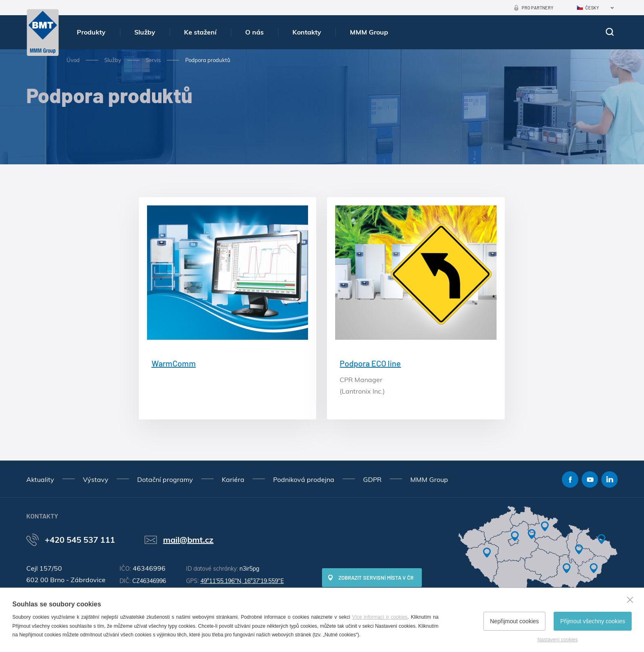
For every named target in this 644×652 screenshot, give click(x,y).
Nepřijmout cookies (514, 621)
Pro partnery (537, 8)
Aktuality (40, 479)
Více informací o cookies (380, 617)
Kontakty (307, 32)
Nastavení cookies (557, 640)
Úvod (73, 60)
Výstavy (96, 479)
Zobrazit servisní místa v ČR (376, 578)
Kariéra (233, 479)
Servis (153, 60)
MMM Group (369, 32)
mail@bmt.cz (188, 540)
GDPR (372, 479)
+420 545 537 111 (80, 540)
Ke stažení (200, 32)
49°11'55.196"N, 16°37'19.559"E (242, 581)
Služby (145, 32)
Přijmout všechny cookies (593, 621)
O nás (254, 32)
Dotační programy (165, 479)
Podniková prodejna (304, 479)
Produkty (91, 32)
